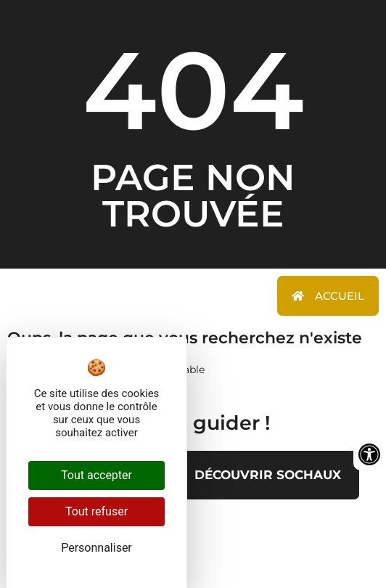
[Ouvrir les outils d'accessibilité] (369, 454)
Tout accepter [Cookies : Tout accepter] (96, 475)
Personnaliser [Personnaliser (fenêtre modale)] (96, 548)
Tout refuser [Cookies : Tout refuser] (96, 511)
